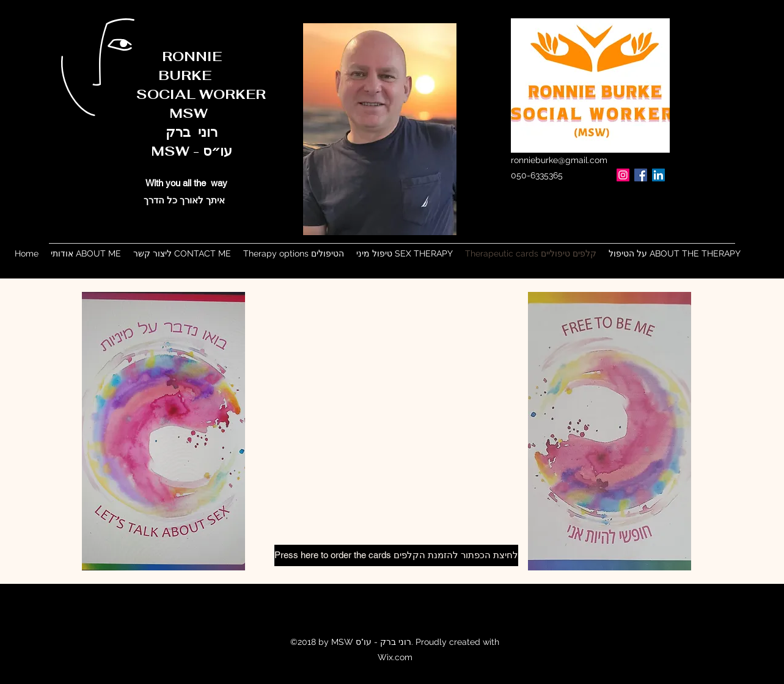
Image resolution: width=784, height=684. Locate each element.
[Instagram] (623, 175)
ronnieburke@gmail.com (559, 160)
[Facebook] (641, 175)
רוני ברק (159, 132)
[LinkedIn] (658, 175)
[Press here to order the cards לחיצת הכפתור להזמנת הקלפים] (396, 555)
